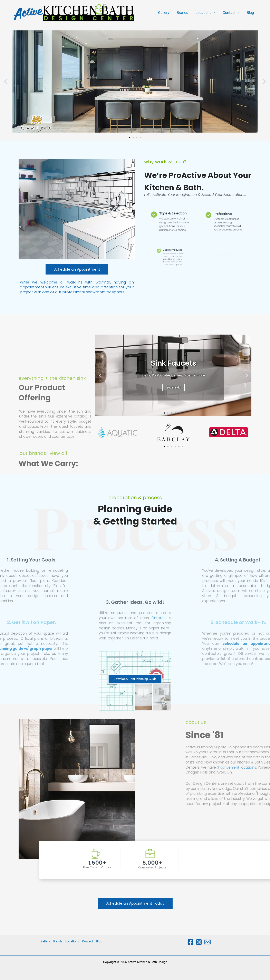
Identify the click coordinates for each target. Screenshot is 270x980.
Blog (250, 13)
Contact (229, 13)
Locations (203, 13)
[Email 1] (208, 942)
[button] (6, 82)
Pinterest (159, 690)
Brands (182, 13)
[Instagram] (199, 942)
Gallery (164, 13)
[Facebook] (190, 942)
